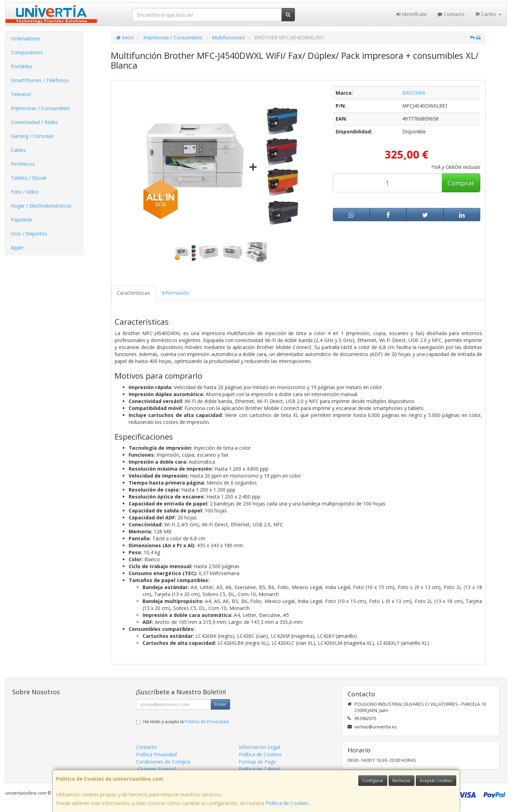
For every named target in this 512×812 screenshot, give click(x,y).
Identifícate (412, 14)
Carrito (488, 14)
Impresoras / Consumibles (40, 108)
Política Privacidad (156, 754)
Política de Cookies (287, 803)
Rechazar (402, 780)
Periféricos (23, 164)
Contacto (451, 14)
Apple (17, 248)
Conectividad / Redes (35, 122)
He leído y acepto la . (186, 722)
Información (175, 293)
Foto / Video (25, 192)
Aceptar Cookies (436, 780)
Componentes (27, 52)
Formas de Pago (258, 762)
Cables (18, 150)
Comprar (461, 183)
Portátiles (22, 66)
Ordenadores (26, 38)
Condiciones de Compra (163, 762)
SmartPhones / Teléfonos (40, 80)
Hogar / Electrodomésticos (41, 206)
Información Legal (259, 747)
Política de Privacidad (207, 722)
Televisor (21, 94)
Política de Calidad (259, 769)
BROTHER (414, 93)
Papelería (21, 220)
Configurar (373, 780)
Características (133, 293)
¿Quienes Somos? (156, 769)
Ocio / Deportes (29, 234)
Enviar (220, 704)
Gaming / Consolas (32, 136)
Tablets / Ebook (29, 178)
